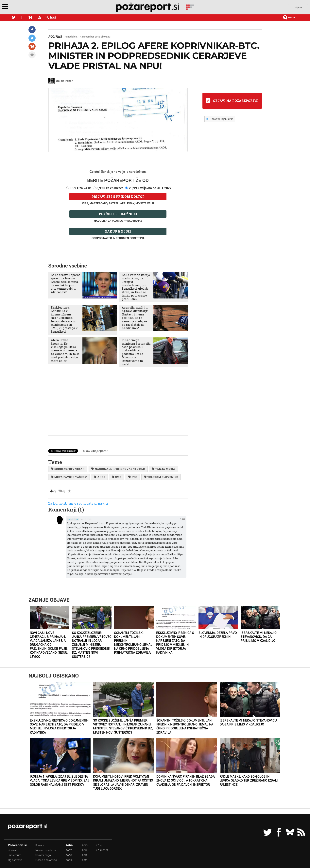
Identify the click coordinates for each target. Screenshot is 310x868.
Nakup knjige (118, 231)
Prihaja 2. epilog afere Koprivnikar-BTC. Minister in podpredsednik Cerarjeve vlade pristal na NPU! (154, 56)
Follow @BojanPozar (222, 119)
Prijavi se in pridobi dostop (118, 197)
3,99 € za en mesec (110, 188)
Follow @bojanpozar (95, 451)
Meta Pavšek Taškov (69, 477)
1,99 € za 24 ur (80, 188)
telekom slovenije (161, 477)
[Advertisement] (118, 405)
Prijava (298, 8)
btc (133, 477)
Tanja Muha (164, 469)
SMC (117, 477)
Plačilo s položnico (118, 214)
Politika (55, 37)
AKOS (99, 477)
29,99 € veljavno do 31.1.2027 (150, 188)
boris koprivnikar (68, 469)
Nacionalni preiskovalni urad (118, 469)
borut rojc (73, 519)
